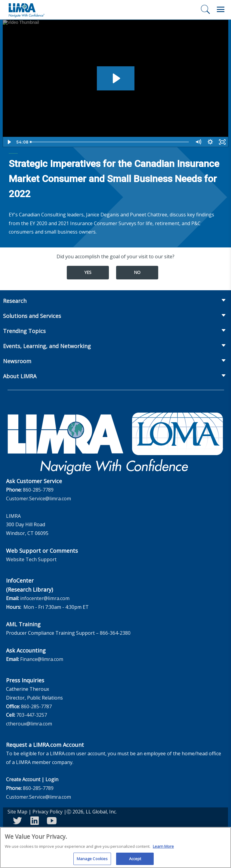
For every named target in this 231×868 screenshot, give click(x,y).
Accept (135, 861)
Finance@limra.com (42, 659)
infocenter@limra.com (45, 598)
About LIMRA (20, 376)
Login (52, 779)
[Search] (205, 9)
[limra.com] (26, 10)
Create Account (23, 779)
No (137, 272)
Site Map (17, 812)
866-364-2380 (115, 633)
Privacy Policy (48, 812)
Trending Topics (24, 331)
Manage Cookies (92, 861)
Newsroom (17, 361)
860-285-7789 (38, 490)
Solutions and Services (32, 316)
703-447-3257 (32, 715)
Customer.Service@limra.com (38, 498)
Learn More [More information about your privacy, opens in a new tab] (163, 849)
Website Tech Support (31, 559)
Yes (88, 272)
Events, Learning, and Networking (47, 346)
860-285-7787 (36, 706)
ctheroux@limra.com (29, 724)
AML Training (23, 624)
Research (15, 301)
